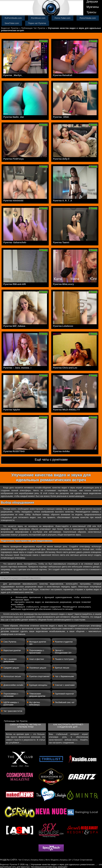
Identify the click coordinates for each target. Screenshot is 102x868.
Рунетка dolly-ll (61, 159)
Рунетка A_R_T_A (62, 201)
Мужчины (93, 7)
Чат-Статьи (24, 860)
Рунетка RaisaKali (63, 75)
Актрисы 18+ (66, 860)
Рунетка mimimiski (13, 201)
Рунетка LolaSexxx (63, 326)
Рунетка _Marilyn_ (13, 75)
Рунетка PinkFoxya (13, 159)
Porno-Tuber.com (63, 18)
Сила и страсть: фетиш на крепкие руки (26, 726)
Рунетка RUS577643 (14, 451)
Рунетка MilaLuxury (63, 284)
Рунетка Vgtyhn (12, 410)
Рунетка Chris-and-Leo (65, 368)
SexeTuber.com (12, 23)
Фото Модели (52, 860)
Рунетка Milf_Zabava (14, 326)
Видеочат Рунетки (10, 28)
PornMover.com (38, 18)
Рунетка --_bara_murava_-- (17, 368)
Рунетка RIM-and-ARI (15, 284)
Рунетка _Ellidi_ (61, 117)
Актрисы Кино (37, 860)
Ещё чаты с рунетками (51, 460)
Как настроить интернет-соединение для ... (68, 726)
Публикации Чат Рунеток (33, 28)
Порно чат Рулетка (37, 23)
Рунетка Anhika (61, 451)
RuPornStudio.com (13, 18)
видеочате (18, 617)
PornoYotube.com (88, 18)
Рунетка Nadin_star (14, 117)
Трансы (91, 12)
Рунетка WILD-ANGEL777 (66, 410)
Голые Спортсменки (83, 860)
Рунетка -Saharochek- (15, 242)
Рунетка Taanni (61, 242)
